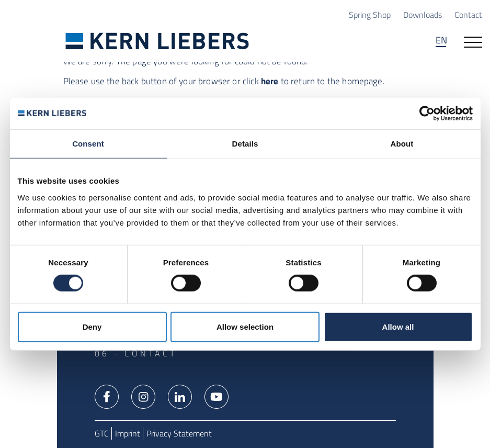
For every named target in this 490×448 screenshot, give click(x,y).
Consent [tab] (88, 144)
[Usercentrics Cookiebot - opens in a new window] (427, 114)
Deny (92, 326)
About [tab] (402, 144)
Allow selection (245, 326)
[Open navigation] (473, 41)
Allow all (398, 326)
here (270, 81)
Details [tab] (245, 144)
